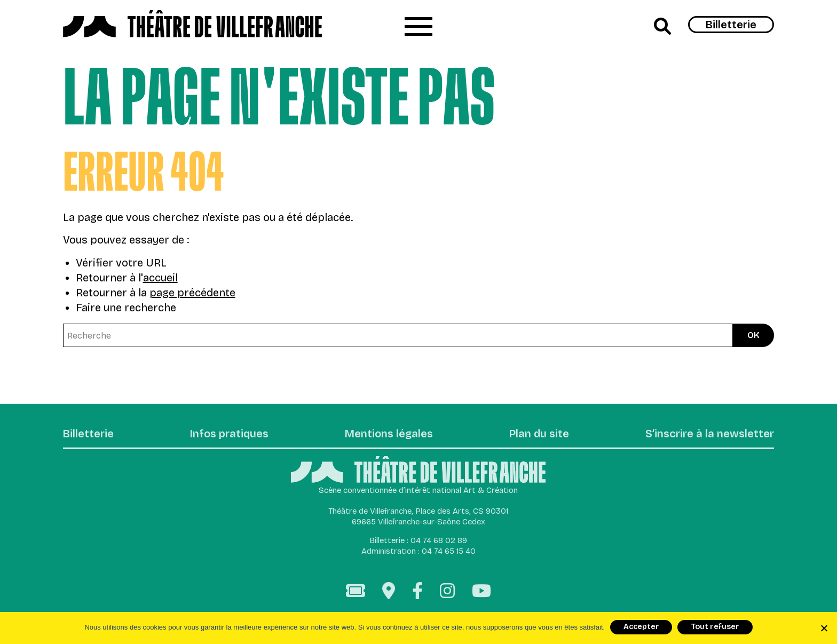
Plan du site (539, 434)
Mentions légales (389, 434)
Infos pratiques (229, 434)
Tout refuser (715, 627)
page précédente (192, 293)
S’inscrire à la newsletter (710, 434)
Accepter (641, 627)
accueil (160, 278)
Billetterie (731, 25)
